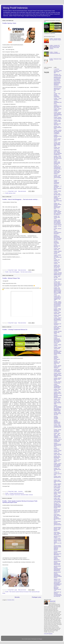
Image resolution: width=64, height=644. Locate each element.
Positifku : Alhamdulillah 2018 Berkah (58, 102)
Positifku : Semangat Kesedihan (56, 417)
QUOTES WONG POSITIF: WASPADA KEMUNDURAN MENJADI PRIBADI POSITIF (58, 575)
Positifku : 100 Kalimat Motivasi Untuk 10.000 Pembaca (57, 172)
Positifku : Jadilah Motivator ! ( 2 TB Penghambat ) (57, 310)
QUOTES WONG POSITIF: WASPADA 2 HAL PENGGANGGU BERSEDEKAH (57, 568)
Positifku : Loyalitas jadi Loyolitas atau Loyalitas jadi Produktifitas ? (58, 132)
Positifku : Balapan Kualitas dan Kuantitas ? (58, 110)
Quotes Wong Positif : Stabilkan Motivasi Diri (57, 533)
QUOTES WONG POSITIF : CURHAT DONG (57, 537)
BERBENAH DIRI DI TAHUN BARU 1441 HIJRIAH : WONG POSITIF (57, 79)
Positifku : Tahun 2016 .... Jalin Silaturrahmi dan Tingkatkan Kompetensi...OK (57, 436)
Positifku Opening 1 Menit (9, 23)
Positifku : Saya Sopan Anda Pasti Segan (57, 403)
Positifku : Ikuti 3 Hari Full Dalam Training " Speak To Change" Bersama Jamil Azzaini (58, 284)
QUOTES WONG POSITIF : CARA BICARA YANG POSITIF (57, 529)
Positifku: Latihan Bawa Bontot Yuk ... (57, 478)
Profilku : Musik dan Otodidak (57, 490)
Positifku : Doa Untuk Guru (57, 260)
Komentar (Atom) (11, 600)
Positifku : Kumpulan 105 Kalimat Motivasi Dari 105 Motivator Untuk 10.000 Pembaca (55, 47)
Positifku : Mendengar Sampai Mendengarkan (57, 358)
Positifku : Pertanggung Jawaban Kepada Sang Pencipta (57, 386)
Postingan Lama (36, 597)
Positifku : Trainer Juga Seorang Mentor (57, 461)
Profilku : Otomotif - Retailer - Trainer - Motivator (58, 493)
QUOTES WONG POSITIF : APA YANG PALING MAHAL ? (57, 511)
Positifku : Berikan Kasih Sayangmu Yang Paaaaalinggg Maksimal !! (58, 114)
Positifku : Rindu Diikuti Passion (57, 400)
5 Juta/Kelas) (56, 69)
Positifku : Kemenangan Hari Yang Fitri (57, 324)
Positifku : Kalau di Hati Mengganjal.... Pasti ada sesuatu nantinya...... (21, 199)
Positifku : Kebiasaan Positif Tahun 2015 (57, 124)
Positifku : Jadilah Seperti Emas (57, 313)
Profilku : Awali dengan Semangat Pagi (58, 481)
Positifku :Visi (57, 472)
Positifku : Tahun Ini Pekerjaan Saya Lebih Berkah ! (58, 440)
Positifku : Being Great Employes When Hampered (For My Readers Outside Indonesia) (58, 222)
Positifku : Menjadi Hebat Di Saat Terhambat (58, 367)
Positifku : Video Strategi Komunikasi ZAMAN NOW (57, 95)
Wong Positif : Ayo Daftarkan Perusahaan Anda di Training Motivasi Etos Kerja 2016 (58, 594)
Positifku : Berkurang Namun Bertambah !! (58, 232)
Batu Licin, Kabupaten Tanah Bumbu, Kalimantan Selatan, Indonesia (19, 495)
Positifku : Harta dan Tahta (57, 277)
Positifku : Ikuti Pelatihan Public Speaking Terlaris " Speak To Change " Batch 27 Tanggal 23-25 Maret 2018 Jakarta (58, 291)
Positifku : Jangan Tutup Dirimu (57, 316)
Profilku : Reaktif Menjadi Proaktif (57, 496)
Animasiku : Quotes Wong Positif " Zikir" (58, 72)
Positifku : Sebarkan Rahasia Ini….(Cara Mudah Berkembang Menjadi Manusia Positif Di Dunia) (58, 408)
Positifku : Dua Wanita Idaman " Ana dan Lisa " (57, 266)
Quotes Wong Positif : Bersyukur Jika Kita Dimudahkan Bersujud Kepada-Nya (57, 517)
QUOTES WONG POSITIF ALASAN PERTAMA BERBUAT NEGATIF (57, 548)
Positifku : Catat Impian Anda (57, 249)
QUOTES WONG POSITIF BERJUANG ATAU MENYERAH (58, 553)
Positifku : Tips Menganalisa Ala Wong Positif (57, 457)
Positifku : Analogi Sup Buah (57, 192)
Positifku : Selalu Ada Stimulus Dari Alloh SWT (57, 414)
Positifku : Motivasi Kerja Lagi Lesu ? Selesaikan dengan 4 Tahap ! (58, 375)
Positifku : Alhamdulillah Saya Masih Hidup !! (58, 106)
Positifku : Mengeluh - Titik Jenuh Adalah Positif (57, 362)
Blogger (41, 639)
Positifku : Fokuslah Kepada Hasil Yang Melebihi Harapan (55, 39)
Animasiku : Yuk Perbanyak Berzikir (58, 75)
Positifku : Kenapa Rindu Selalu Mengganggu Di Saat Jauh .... (57, 328)
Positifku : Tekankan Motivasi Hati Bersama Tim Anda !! (58, 445)
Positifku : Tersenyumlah (57, 449)
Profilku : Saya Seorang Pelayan (57, 499)
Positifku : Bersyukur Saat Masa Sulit (57, 246)
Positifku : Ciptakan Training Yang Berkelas (58, 252)
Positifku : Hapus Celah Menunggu (57, 121)
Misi (55, 92)
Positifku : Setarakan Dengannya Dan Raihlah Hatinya (57, 422)
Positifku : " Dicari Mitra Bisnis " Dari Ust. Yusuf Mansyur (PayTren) (58, 158)
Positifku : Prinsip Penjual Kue (57, 390)
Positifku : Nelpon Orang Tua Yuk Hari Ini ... (57, 140)
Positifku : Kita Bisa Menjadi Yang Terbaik (58, 332)
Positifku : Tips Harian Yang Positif (58, 454)
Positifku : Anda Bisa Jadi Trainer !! (58, 194)
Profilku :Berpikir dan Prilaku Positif (57, 502)
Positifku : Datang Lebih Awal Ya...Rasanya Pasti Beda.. (58, 257)
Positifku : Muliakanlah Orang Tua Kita (58, 136)
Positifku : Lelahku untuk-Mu (58, 345)
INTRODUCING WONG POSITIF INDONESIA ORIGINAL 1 (57, 84)
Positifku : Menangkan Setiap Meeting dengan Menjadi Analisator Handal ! (58, 352)
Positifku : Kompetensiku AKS (58, 336)
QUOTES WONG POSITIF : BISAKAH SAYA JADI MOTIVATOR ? (58, 524)
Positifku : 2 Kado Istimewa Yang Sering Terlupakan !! (57, 177)
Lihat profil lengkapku (48, 634)
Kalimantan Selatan (58, 87)
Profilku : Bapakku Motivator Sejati (57, 484)
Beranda (17, 597)
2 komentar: (20, 491)
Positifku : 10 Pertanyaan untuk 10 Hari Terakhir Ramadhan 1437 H (58, 167)
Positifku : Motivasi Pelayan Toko (11, 278)
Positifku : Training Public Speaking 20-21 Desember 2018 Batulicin (58, 465)
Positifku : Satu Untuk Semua (57, 148)
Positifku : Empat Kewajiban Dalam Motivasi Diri (57, 270)
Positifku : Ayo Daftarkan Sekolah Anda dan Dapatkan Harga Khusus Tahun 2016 (58, 206)
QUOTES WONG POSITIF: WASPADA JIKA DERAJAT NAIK (57, 563)
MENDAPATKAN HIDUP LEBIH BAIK (57, 89)
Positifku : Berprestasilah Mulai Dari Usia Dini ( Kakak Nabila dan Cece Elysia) (58, 237)
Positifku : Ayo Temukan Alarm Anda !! (57, 217)
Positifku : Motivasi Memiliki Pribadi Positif (58, 379)
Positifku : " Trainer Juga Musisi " (58, 99)
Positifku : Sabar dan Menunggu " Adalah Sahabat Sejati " (57, 144)
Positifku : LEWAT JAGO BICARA (57, 348)
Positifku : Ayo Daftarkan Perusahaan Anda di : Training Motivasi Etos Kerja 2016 (58, 199)
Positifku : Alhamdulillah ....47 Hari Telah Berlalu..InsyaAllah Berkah (58, 187)
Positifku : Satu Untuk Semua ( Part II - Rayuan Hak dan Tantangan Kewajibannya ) (58, 152)
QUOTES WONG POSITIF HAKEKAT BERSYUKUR (57, 558)
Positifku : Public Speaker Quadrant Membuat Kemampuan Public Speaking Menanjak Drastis (58, 395)
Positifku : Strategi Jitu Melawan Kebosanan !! (57, 431)
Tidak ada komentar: (22, 191)
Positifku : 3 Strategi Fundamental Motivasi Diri (15, 330)
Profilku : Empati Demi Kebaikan (57, 487)
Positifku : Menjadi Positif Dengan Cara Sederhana (58, 371)
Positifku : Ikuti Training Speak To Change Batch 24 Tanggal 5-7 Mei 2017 (57, 298)
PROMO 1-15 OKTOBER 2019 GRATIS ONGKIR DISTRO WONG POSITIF (57, 506)
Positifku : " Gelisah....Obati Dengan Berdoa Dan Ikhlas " (57, 163)
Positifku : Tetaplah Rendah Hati (58, 451)
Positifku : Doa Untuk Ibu (57, 263)
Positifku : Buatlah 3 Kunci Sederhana (58, 118)
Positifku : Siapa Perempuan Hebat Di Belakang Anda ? (58, 426)
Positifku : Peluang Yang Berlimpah (58, 382)
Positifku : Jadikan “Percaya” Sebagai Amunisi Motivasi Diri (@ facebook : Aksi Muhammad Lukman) (58, 304)
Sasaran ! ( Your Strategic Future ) (57, 580)
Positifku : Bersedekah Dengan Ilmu (56, 242)
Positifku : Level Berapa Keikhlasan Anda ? (58, 128)
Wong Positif (53, 601)
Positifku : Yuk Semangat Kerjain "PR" (57, 469)
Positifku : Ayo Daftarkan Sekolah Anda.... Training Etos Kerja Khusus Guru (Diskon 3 (58, 213)
